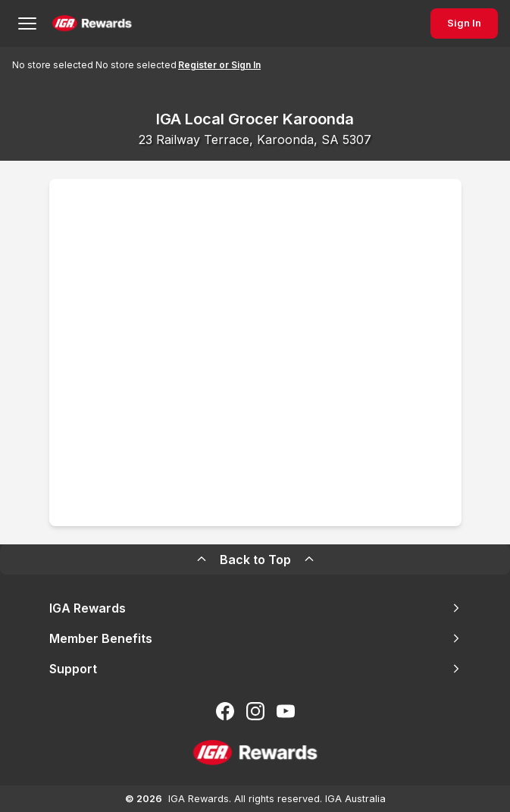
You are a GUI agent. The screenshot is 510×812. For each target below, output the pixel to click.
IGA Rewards (255, 608)
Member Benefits (255, 638)
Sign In (464, 23)
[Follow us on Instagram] (255, 711)
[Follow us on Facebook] (225, 711)
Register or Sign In (219, 65)
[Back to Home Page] (92, 24)
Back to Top (255, 560)
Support (255, 669)
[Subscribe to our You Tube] (286, 711)
